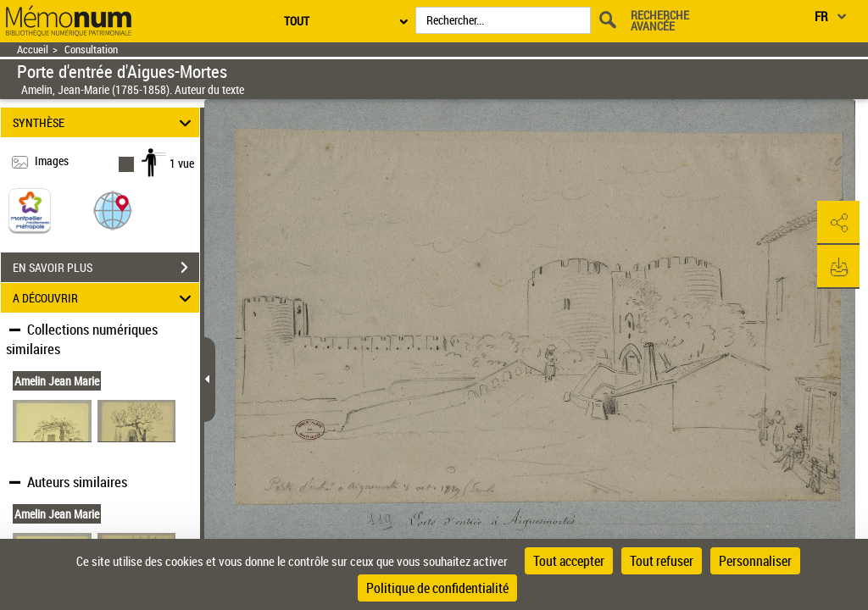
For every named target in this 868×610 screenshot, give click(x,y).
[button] (113, 210)
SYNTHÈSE (105, 122)
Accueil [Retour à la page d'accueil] (33, 50)
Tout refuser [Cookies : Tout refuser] (662, 561)
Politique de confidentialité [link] (437, 588)
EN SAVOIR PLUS (106, 268)
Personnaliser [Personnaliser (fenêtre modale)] (755, 561)
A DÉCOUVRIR (105, 298)
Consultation (91, 50)
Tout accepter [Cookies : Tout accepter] (569, 561)
